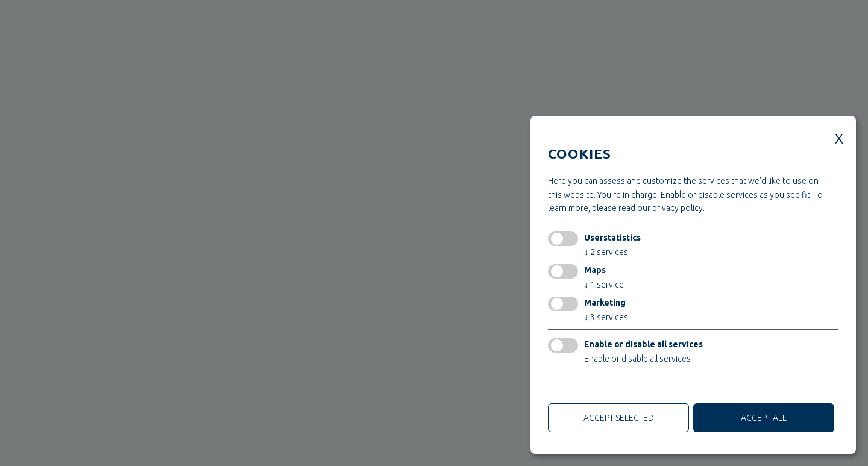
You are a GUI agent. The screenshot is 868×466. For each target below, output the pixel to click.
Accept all (764, 418)
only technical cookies (593, 386)
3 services (606, 317)
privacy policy (678, 208)
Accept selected (619, 418)
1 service (604, 285)
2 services (606, 252)
